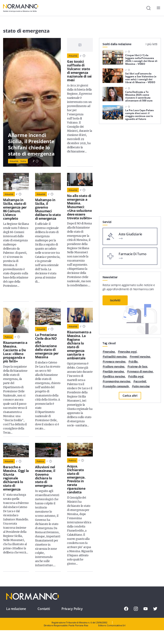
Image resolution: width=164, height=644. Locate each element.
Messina (110, 352)
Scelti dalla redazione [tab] (117, 44)
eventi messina (141, 357)
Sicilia (23, 161)
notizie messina (114, 372)
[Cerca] (149, 8)
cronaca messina (115, 362)
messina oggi (128, 352)
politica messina (115, 377)
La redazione (16, 609)
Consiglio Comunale (117, 386)
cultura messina (114, 367)
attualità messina (116, 357)
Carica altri (130, 396)
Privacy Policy (72, 609)
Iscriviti (115, 300)
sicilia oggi (137, 377)
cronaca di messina (141, 372)
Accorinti (141, 382)
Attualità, (14, 161)
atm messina (142, 386)
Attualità (73, 56)
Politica (8, 337)
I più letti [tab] (152, 44)
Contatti (44, 609)
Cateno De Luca (138, 367)
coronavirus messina (117, 382)
